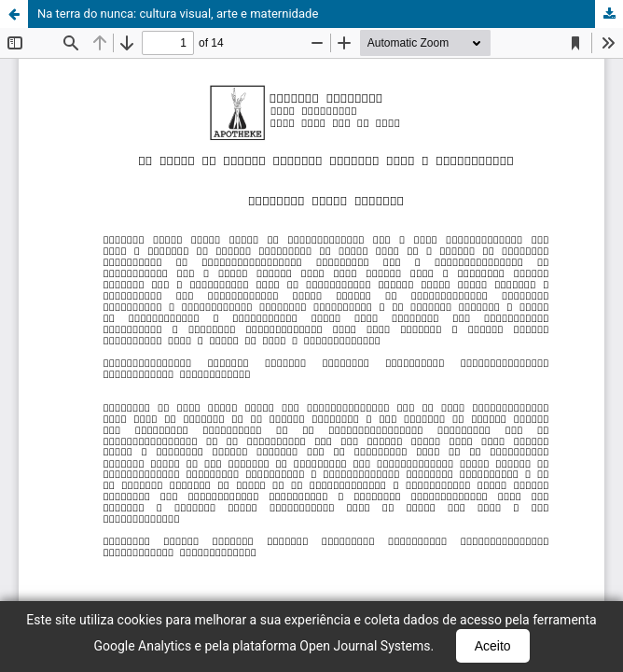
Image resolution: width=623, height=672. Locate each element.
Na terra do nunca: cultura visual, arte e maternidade (178, 14)
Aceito (493, 646)
